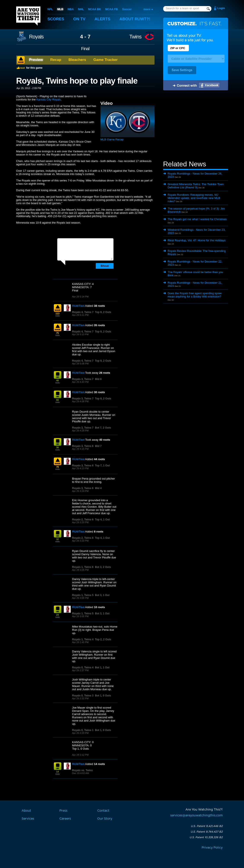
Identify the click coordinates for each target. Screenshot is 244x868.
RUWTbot (78, 306)
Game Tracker (105, 60)
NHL (81, 9)
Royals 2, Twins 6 (83, 520)
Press (63, 811)
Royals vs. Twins (83, 770)
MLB (60, 9)
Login (221, 8)
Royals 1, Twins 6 (83, 567)
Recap (56, 60)
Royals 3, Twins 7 (83, 379)
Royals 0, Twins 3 (83, 696)
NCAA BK (94, 9)
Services (28, 819)
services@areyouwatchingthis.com (196, 816)
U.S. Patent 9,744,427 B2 (207, 832)
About (137, 19)
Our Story (105, 819)
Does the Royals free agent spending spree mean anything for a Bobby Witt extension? (195, 295)
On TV (80, 19)
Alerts (104, 19)
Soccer (126, 9)
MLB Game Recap (112, 139)
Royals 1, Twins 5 (83, 595)
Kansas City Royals (49, 99)
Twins (135, 37)
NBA (70, 9)
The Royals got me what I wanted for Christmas (197, 219)
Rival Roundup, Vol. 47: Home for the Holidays (197, 240)
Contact (103, 811)
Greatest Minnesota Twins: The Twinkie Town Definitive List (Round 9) (196, 186)
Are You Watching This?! (28, 16)
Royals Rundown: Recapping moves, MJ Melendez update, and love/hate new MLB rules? (194, 198)
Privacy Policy (212, 848)
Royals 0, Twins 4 (83, 668)
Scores (56, 19)
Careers (65, 819)
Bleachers (77, 60)
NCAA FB (111, 9)
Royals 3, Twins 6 (83, 446)
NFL (50, 9)
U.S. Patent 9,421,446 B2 (207, 826)
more (147, 9)
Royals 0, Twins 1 (83, 730)
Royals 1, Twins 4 (83, 639)
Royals (36, 37)
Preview (36, 60)
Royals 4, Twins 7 (83, 312)
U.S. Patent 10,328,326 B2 (206, 837)
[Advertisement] (196, 126)
